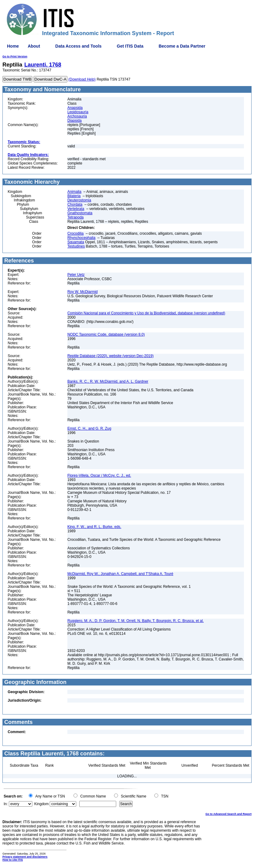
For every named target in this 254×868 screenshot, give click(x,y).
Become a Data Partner (182, 46)
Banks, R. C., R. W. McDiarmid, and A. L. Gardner (108, 382)
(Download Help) (82, 79)
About (34, 46)
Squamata (76, 242)
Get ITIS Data (130, 46)
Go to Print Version (15, 56)
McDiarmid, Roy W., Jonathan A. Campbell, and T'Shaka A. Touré (120, 574)
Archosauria (77, 116)
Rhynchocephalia (81, 238)
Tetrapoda (75, 217)
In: (6, 804)
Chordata (75, 204)
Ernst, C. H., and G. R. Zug (89, 429)
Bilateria (74, 196)
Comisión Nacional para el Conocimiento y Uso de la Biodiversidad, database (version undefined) (146, 313)
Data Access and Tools (78, 46)
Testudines (76, 246)
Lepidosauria (78, 112)
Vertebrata (76, 209)
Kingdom (41, 804)
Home (13, 46)
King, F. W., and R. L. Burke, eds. (94, 527)
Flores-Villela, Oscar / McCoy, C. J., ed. (99, 476)
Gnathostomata (80, 213)
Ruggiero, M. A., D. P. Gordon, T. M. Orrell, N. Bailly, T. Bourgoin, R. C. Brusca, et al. (136, 621)
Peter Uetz (76, 275)
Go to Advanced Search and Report (229, 814)
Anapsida (75, 108)
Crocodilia (75, 233)
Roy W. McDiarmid (82, 292)
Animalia (74, 192)
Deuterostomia (79, 200)
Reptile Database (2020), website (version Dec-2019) (111, 356)
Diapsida (75, 121)
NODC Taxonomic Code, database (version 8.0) (106, 335)
